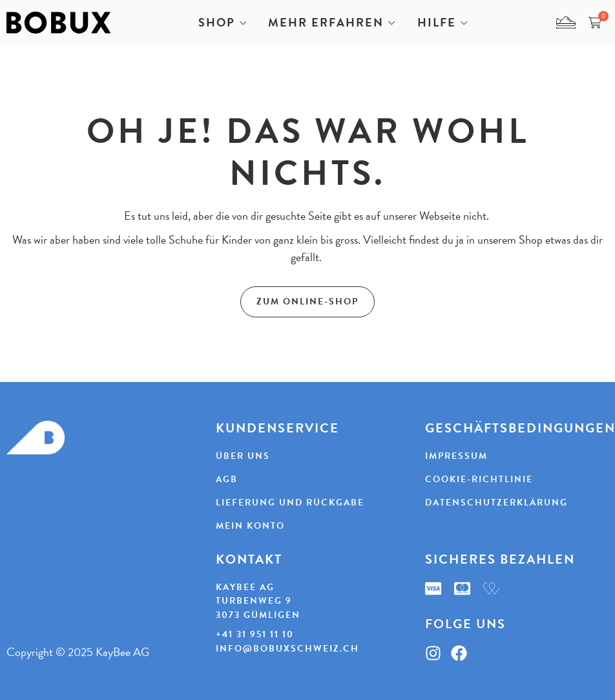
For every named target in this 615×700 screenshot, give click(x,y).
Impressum (456, 456)
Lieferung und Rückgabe (290, 503)
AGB (227, 479)
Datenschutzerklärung (496, 503)
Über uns (243, 456)
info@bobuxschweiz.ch (287, 649)
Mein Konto (250, 526)
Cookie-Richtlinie (479, 479)
